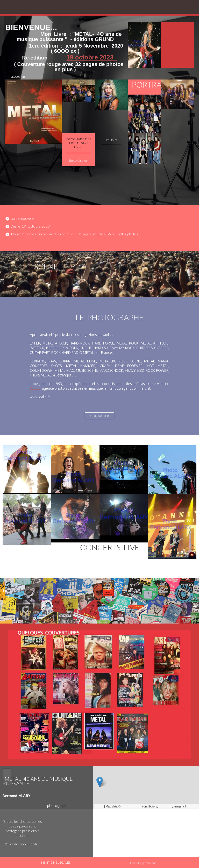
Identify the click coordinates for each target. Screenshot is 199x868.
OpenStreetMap (131, 806)
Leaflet (99, 806)
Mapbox (193, 806)
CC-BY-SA (165, 806)
